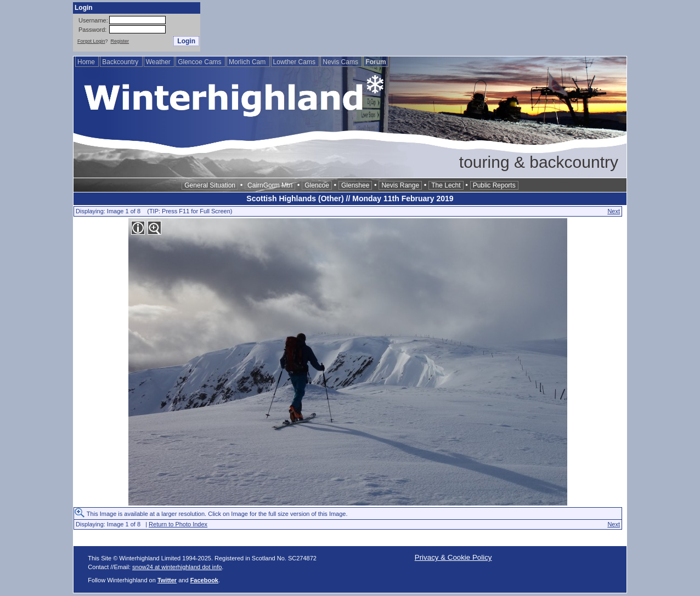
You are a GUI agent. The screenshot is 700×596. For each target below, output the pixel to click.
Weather (159, 62)
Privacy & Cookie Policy (453, 557)
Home (87, 62)
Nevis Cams (341, 62)
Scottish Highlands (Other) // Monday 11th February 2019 (350, 198)
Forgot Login (91, 41)
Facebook (204, 580)
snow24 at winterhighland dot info (177, 567)
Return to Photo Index (178, 524)
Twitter (167, 580)
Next (614, 211)
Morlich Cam (248, 62)
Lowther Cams (295, 62)
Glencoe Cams (201, 62)
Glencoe (317, 185)
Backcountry (121, 62)
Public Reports (494, 185)
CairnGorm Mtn (270, 185)
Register (120, 41)
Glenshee (355, 185)
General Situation (210, 185)
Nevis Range (400, 185)
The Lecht (446, 185)
